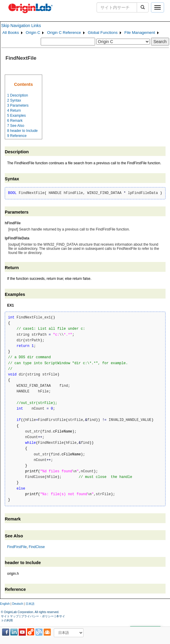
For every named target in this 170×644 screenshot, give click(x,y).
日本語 (30, 604)
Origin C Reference (64, 33)
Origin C (33, 33)
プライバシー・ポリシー (37, 616)
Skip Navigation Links (21, 26)
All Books (11, 33)
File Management (140, 33)
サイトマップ (10, 616)
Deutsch (18, 604)
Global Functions (103, 33)
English (5, 604)
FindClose (37, 547)
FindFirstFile (17, 547)
